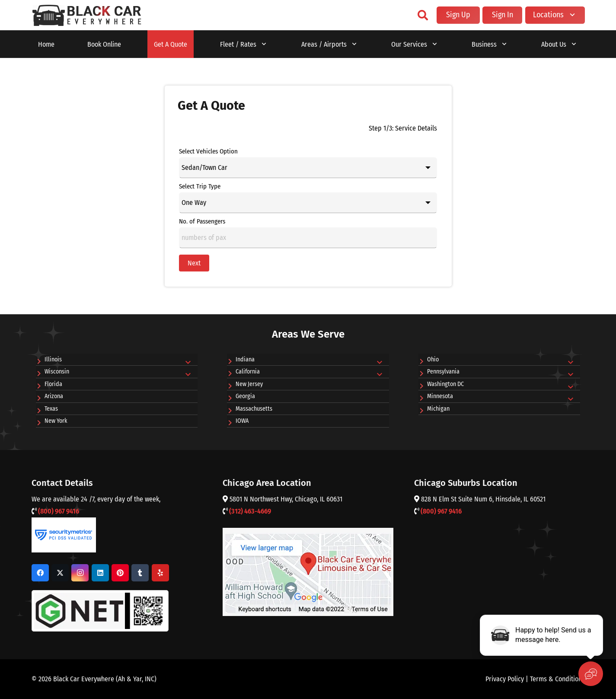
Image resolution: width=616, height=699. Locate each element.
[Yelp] (160, 573)
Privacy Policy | (508, 679)
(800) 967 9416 (59, 511)
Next (194, 263)
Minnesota (440, 396)
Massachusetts (254, 409)
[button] (423, 15)
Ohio (433, 359)
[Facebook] (40, 573)
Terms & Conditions (557, 679)
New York (56, 421)
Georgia (245, 396)
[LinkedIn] (100, 573)
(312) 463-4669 (250, 511)
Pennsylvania (443, 372)
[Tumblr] (140, 573)
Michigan (438, 409)
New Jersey (249, 384)
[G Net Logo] (100, 611)
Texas (51, 409)
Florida (53, 384)
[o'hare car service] (87, 15)
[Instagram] (80, 573)
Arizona (54, 396)
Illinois (53, 359)
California (248, 372)
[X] (60, 573)
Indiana (245, 359)
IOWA (242, 421)
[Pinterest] (120, 573)
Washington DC (445, 384)
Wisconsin (57, 372)
